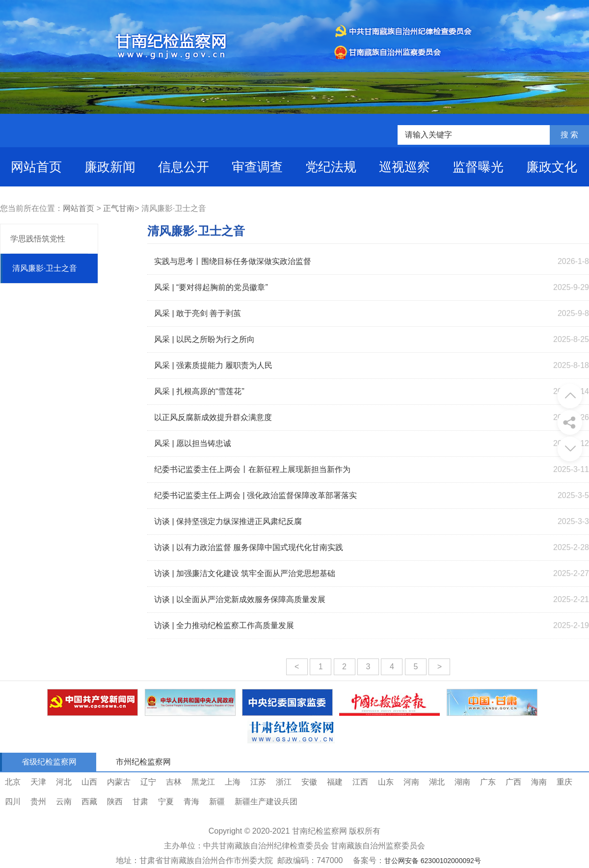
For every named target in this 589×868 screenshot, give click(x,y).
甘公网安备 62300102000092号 (433, 861)
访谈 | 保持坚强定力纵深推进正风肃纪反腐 (228, 521)
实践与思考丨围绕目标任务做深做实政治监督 (233, 261)
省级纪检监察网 (49, 762)
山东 (386, 782)
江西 (360, 782)
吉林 (174, 782)
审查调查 (257, 167)
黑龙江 (203, 782)
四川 (13, 802)
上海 (233, 782)
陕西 (115, 802)
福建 (335, 782)
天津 (38, 782)
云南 (64, 802)
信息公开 (184, 167)
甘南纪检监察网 (320, 831)
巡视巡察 (404, 167)
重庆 (564, 782)
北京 (13, 782)
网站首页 (36, 167)
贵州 (38, 802)
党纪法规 (331, 167)
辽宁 (148, 782)
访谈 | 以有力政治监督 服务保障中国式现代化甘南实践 (249, 547)
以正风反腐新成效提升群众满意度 (213, 417)
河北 (64, 782)
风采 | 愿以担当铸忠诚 (193, 443)
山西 (89, 782)
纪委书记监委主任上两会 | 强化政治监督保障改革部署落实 (255, 495)
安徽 (309, 782)
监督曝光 (478, 167)
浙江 (284, 782)
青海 (191, 802)
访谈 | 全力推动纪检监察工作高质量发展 (224, 625)
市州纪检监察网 (143, 762)
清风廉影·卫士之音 (45, 268)
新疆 (217, 802)
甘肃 (140, 802)
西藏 (89, 802)
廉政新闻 (110, 167)
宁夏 (166, 802)
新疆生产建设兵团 (266, 802)
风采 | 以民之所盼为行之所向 (204, 339)
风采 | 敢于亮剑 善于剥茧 (198, 313)
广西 (513, 782)
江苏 (258, 782)
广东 (488, 782)
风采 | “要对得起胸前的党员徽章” (211, 287)
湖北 (437, 782)
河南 (411, 782)
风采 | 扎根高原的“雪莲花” (199, 391)
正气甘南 (119, 208)
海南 (539, 782)
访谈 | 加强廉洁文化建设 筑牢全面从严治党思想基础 (245, 573)
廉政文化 (552, 167)
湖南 (462, 782)
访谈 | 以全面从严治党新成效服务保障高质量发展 (240, 599)
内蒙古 (119, 782)
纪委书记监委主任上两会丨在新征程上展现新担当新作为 (252, 469)
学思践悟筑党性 (38, 239)
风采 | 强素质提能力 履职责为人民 (214, 365)
